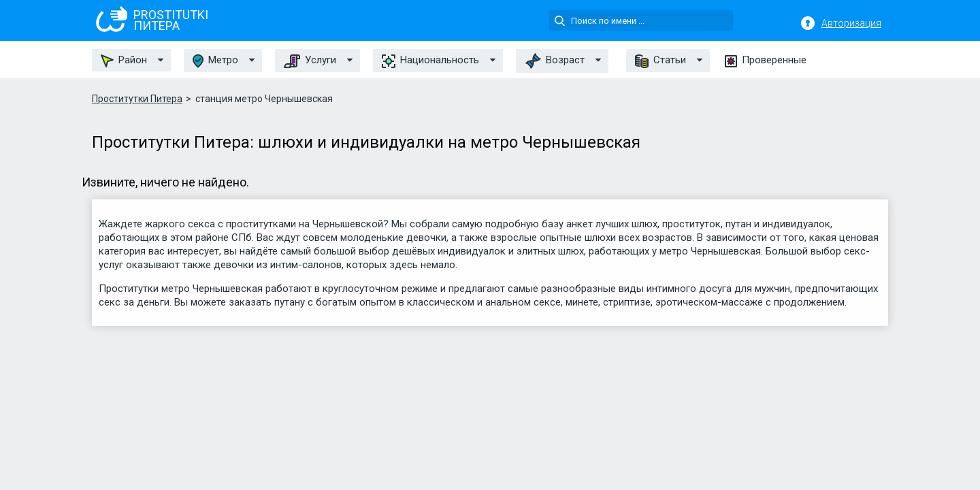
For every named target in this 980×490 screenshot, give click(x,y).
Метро (215, 61)
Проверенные (766, 60)
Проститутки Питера (137, 99)
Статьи (660, 61)
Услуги (310, 61)
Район (124, 61)
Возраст (555, 61)
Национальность (430, 61)
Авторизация (851, 23)
